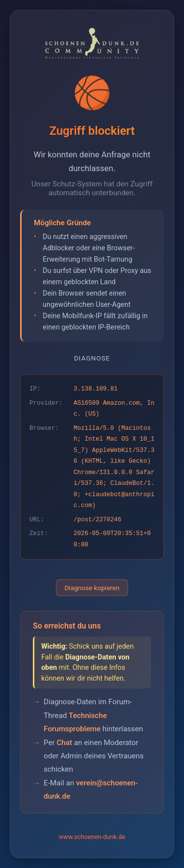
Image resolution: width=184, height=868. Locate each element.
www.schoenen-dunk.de (92, 837)
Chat (64, 743)
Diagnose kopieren (92, 588)
